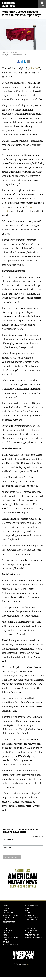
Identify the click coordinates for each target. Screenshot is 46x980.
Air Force (30, 915)
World (6, 910)
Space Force (31, 920)
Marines (29, 913)
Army (27, 908)
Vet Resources (10, 944)
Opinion (6, 920)
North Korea (9, 918)
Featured (7, 908)
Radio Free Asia (20, 55)
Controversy (10, 922)
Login (28, 965)
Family (6, 933)
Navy (27, 910)
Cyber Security (10, 937)
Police (6, 940)
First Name (7, 848)
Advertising (31, 930)
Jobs (5, 935)
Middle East (9, 913)
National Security (12, 915)
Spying (6, 942)
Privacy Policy (32, 935)
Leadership (30, 928)
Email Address (9, 839)
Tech (5, 928)
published (34, 68)
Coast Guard (31, 918)
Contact (29, 933)
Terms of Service (34, 937)
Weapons (7, 930)
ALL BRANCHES (32, 906)
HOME (5, 906)
